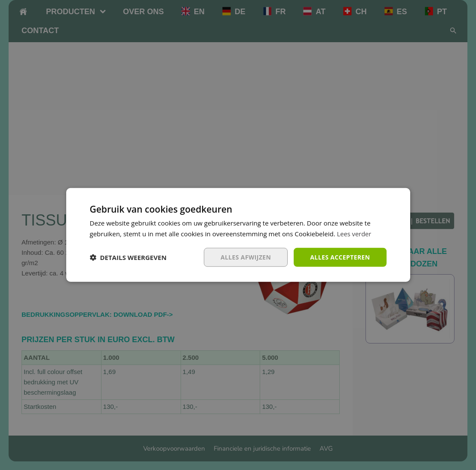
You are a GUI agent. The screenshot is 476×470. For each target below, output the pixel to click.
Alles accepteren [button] (340, 257)
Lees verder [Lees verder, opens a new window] (355, 234)
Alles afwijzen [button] (246, 257)
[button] (128, 257)
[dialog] (238, 235)
